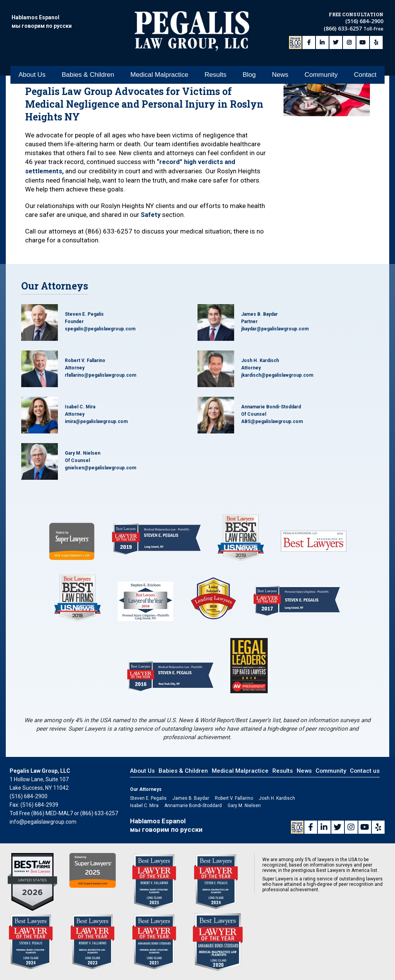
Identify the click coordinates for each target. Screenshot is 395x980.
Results (215, 59)
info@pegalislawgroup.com (43, 821)
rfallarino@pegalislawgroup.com (100, 374)
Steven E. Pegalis (84, 313)
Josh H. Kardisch (260, 360)
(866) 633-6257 (344, 26)
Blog (249, 59)
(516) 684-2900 (364, 19)
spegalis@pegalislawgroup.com (100, 328)
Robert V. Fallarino (85, 360)
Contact (365, 59)
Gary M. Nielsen (83, 452)
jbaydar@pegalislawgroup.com (275, 328)
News (280, 59)
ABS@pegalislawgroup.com (272, 421)
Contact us (365, 770)
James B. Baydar (259, 313)
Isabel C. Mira (80, 406)
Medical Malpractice (159, 59)
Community (321, 59)
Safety (151, 214)
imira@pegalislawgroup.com (96, 421)
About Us (32, 59)
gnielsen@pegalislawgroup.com (100, 467)
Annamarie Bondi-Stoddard (271, 406)
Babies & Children (88, 59)
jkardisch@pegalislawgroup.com (277, 374)
